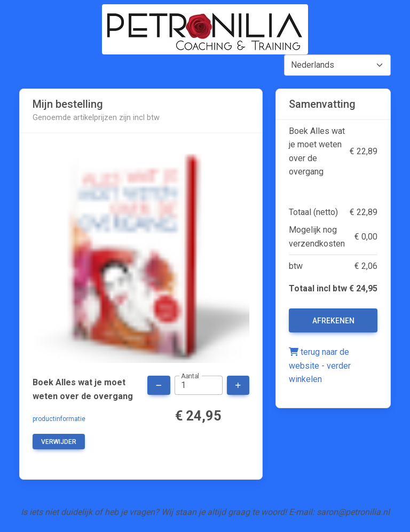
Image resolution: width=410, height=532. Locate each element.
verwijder (59, 442)
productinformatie (59, 419)
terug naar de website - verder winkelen (320, 366)
